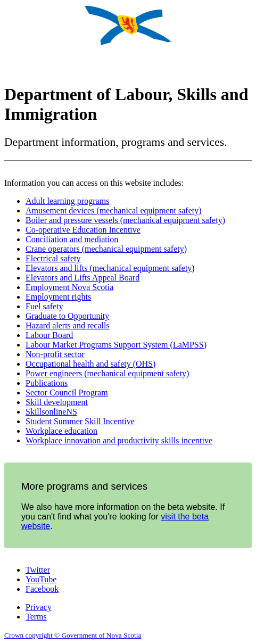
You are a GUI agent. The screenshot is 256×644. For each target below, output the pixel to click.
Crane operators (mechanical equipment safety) (106, 249)
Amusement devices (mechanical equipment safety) (114, 210)
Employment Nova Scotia (69, 287)
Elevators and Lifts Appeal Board (82, 278)
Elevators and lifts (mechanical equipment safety (109, 268)
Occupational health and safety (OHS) (90, 364)
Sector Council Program (67, 393)
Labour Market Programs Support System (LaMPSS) (116, 345)
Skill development (57, 402)
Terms (36, 617)
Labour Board (49, 335)
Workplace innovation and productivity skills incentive (119, 440)
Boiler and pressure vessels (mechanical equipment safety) (125, 220)
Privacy (39, 607)
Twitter (38, 570)
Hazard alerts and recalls (68, 325)
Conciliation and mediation (72, 239)
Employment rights (58, 297)
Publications (47, 383)
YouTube (41, 579)
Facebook (42, 589)
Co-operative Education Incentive (83, 230)
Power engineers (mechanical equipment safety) (107, 373)
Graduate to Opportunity (67, 316)
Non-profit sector (55, 354)
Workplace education (61, 431)
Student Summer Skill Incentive (80, 421)
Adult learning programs (67, 201)
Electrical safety (53, 258)
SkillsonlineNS (51, 412)
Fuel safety (44, 306)
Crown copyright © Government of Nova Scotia (73, 635)
